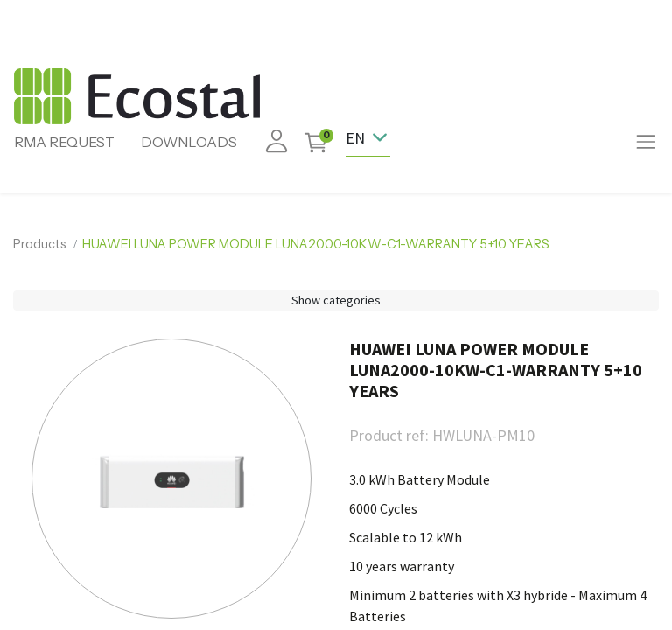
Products (40, 244)
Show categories (336, 300)
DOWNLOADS (189, 142)
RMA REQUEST (64, 142)
